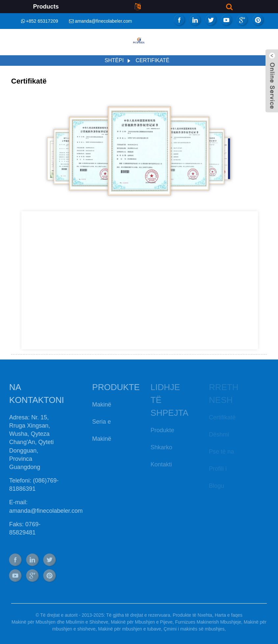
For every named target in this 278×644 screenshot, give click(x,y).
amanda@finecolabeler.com (103, 21)
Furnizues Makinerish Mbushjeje (208, 622)
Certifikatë (152, 60)
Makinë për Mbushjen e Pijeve (142, 622)
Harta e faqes (229, 615)
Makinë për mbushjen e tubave (129, 629)
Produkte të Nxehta (192, 615)
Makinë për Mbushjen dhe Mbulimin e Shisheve (60, 622)
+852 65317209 (42, 21)
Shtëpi (114, 60)
